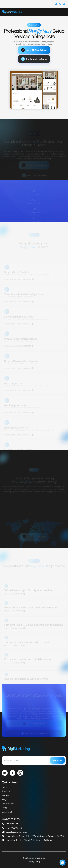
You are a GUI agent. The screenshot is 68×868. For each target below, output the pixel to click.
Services (6, 795)
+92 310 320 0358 (12, 828)
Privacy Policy (34, 862)
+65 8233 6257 (10, 824)
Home (5, 787)
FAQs (4, 808)
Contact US (7, 812)
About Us (6, 791)
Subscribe (57, 760)
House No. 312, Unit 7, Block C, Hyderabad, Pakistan (27, 840)
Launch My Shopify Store (34, 50)
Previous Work (8, 804)
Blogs (4, 799)
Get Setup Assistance (34, 59)
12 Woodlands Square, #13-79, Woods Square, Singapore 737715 (33, 836)
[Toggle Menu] (64, 12)
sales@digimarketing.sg (14, 832)
